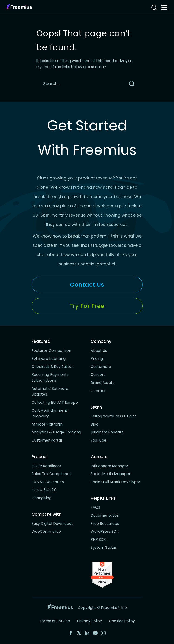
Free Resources (105, 523)
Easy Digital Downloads (52, 523)
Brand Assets (103, 383)
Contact (98, 391)
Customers (101, 367)
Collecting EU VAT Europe (55, 402)
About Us (99, 351)
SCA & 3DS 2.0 (44, 490)
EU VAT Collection (48, 482)
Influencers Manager (109, 466)
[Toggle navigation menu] (164, 7)
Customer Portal (47, 440)
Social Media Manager (111, 474)
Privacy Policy (89, 621)
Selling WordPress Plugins (114, 416)
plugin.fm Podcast (107, 432)
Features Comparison (51, 351)
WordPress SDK (105, 531)
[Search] (80, 84)
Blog (95, 424)
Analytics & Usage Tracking (56, 432)
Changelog (41, 498)
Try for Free (87, 306)
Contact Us (87, 285)
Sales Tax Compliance (52, 474)
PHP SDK (98, 540)
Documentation (105, 515)
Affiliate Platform (47, 424)
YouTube (98, 440)
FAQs (95, 507)
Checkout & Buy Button (53, 367)
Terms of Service (55, 621)
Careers (98, 375)
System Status (104, 547)
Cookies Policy (122, 621)
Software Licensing (49, 358)
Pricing (97, 358)
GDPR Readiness (46, 466)
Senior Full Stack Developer (115, 482)
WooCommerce (46, 531)
